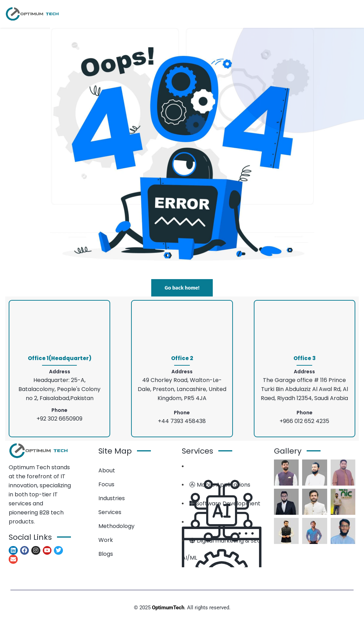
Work (106, 540)
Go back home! (182, 288)
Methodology (116, 526)
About (107, 470)
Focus (106, 484)
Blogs (106, 554)
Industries (112, 498)
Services (110, 512)
